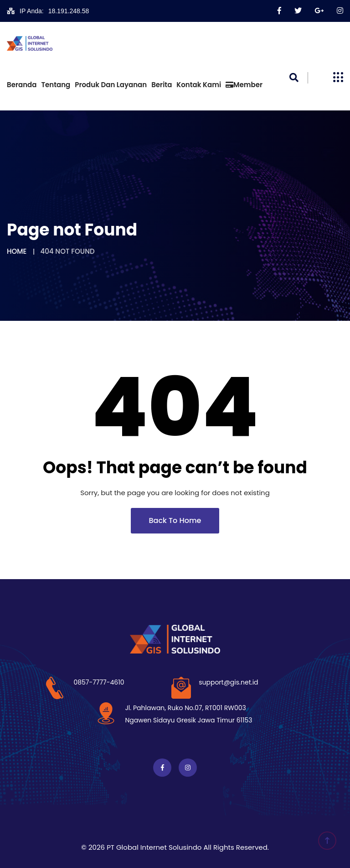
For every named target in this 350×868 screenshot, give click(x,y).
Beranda (22, 85)
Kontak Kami (199, 85)
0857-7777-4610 (99, 682)
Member (244, 85)
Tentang (56, 85)
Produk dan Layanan (111, 85)
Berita (162, 85)
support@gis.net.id (228, 682)
